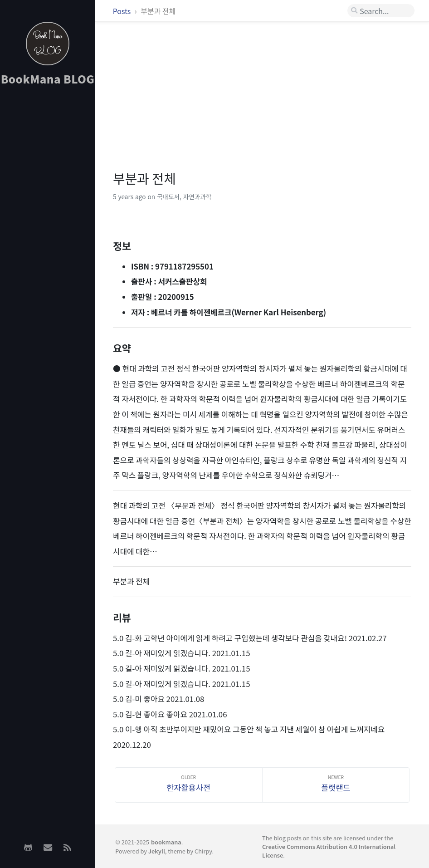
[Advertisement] (48, 236)
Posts (123, 11)
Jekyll (157, 851)
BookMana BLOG (48, 79)
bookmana (166, 842)
